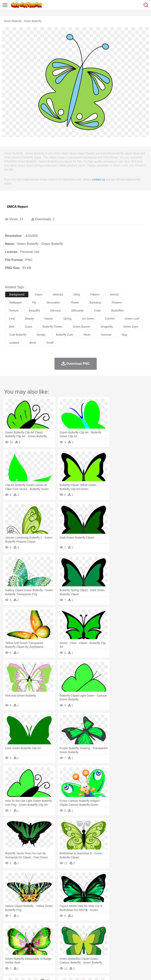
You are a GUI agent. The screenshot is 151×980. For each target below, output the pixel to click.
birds (33, 343)
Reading (67, 948)
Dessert (40, 954)
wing (77, 294)
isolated (14, 343)
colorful (110, 319)
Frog (123, 936)
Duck (86, 936)
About (8, 972)
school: (9, 948)
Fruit (72, 954)
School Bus (103, 948)
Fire (78, 930)
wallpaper (16, 303)
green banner (82, 327)
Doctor (83, 942)
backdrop (95, 303)
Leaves (41, 930)
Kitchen (128, 954)
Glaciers (97, 930)
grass (28, 327)
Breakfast (20, 954)
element (55, 311)
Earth (70, 930)
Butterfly (43, 936)
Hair (127, 942)
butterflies (118, 311)
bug (124, 335)
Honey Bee (134, 936)
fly (34, 303)
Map (114, 948)
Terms (18, 972)
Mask (20, 942)
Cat (52, 936)
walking (109, 942)
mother (56, 942)
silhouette (77, 311)
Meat (80, 954)
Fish (115, 936)
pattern (95, 294)
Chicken (61, 936)
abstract (58, 294)
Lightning (118, 930)
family (46, 942)
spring (67, 319)
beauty (30, 319)
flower (75, 303)
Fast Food (61, 954)
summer (106, 335)
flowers (117, 303)
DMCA (60, 972)
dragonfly (107, 327)
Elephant (105, 936)
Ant (19, 936)
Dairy (30, 954)
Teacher (33, 948)
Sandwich (90, 954)
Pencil (77, 948)
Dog (78, 936)
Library (138, 948)
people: (9, 942)
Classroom (54, 948)
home (119, 942)
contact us (99, 179)
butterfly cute (64, 335)
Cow (71, 936)
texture (14, 311)
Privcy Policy (32, 972)
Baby (28, 942)
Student (21, 948)
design (41, 335)
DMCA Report (17, 207)
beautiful (34, 311)
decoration (53, 303)
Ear (92, 942)
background (17, 294)
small (50, 343)
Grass (107, 930)
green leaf (132, 319)
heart (87, 335)
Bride (37, 942)
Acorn (20, 930)
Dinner (138, 954)
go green (88, 319)
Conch (61, 930)
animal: (9, 936)
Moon (129, 930)
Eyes (99, 942)
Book (42, 948)
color (97, 311)
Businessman (70, 942)
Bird (33, 936)
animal (114, 294)
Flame (86, 930)
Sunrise (139, 930)
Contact (48, 972)
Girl (134, 942)
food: (8, 954)
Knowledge (125, 948)
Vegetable (115, 954)
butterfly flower (52, 327)
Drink (50, 954)
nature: (9, 930)
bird (12, 327)
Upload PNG (75, 972)
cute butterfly (18, 335)
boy (141, 942)
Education (89, 948)
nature (49, 319)
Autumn (30, 930)
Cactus (51, 930)
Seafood (103, 954)
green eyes (131, 327)
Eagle (94, 936)
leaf (12, 319)
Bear (26, 936)
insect (39, 294)
